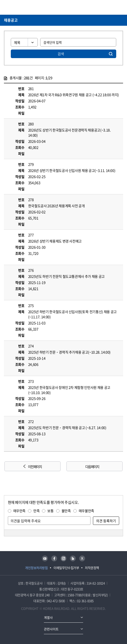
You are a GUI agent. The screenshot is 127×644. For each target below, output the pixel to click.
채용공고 (11, 20)
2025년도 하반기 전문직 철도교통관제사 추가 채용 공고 (66, 276)
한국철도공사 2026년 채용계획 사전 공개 (57, 206)
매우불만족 (86, 511)
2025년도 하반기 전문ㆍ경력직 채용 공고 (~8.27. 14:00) (67, 428)
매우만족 (19, 511)
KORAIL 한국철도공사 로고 (23, 7)
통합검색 (113, 7)
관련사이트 (51, 629)
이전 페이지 (35, 467)
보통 (50, 511)
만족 (36, 511)
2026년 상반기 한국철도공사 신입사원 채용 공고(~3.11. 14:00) (72, 170)
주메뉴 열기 (120, 7)
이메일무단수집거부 (66, 568)
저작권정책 (92, 568)
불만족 (66, 511)
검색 (61, 54)
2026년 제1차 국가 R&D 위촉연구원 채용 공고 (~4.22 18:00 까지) (74, 95)
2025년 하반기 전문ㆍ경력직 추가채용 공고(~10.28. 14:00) (69, 352)
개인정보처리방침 (36, 568)
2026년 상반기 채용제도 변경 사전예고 (55, 241)
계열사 (48, 617)
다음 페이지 (92, 467)
